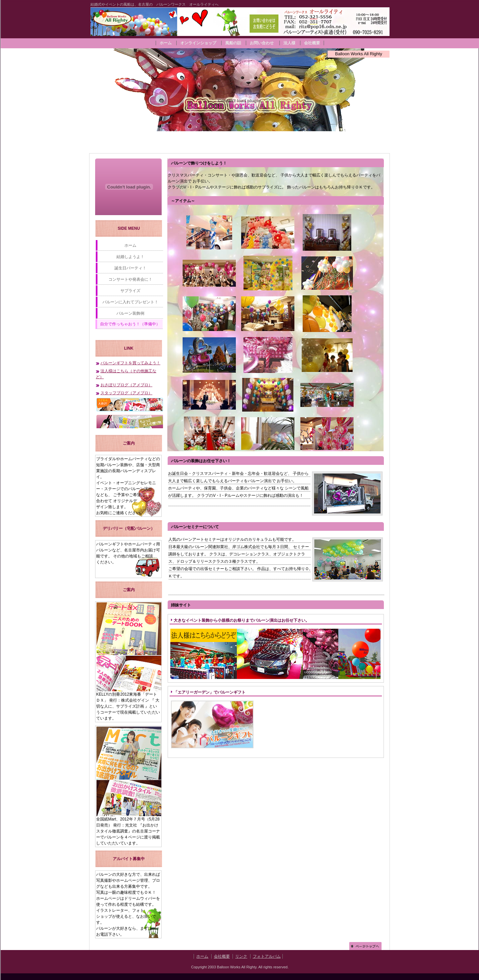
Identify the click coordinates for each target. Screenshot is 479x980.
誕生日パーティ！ (130, 268)
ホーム (166, 43)
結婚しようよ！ (130, 257)
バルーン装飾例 (130, 313)
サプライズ (130, 291)
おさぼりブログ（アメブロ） (126, 385)
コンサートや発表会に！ (130, 279)
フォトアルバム (267, 956)
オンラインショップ (198, 43)
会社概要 (312, 43)
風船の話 (233, 43)
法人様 (289, 43)
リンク (241, 956)
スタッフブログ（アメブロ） (126, 393)
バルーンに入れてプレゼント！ (130, 302)
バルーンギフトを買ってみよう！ (130, 363)
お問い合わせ (262, 43)
